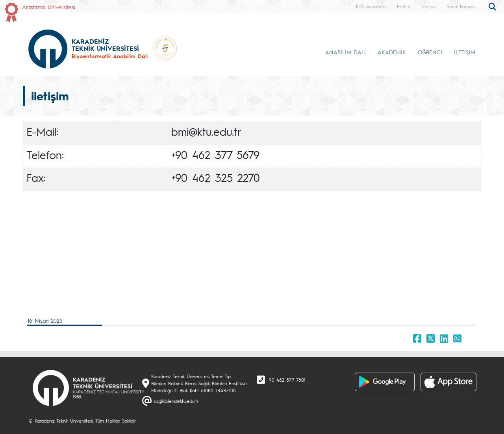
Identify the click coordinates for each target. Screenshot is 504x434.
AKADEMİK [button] (392, 52)
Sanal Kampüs (461, 6)
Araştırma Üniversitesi (49, 7)
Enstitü (404, 6)
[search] (493, 6)
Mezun (429, 6)
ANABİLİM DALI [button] (346, 52)
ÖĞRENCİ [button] (430, 52)
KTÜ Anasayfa (371, 6)
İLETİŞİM (465, 52)
